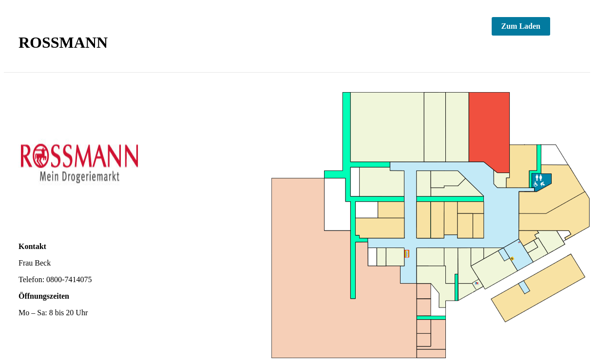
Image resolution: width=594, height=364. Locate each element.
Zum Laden (521, 26)
